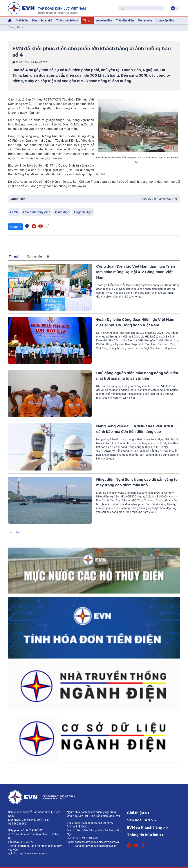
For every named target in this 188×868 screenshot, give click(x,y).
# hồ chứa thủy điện (36, 212)
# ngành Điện (83, 212)
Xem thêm (14, 532)
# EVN (14, 212)
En (177, 8)
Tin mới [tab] (14, 256)
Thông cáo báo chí (68, 20)
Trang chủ (14, 27)
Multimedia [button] (145, 20)
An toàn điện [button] (104, 20)
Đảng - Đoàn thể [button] (42, 20)
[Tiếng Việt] (47, 8)
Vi (173, 8)
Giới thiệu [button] (22, 20)
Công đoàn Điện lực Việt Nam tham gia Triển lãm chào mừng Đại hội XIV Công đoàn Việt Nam (136, 272)
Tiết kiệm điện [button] (125, 20)
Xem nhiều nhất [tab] (38, 256)
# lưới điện (62, 212)
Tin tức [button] (88, 20)
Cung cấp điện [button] (165, 20)
